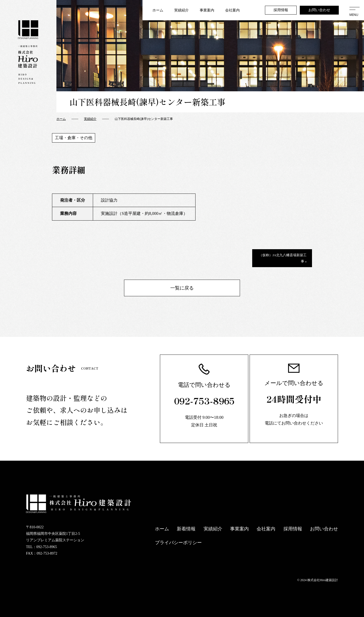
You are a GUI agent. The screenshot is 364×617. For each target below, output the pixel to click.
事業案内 (207, 10)
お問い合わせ (319, 10)
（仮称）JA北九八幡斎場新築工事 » (283, 258)
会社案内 (232, 10)
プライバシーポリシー (178, 543)
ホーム (158, 10)
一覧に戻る (182, 288)
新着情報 (186, 529)
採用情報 (281, 10)
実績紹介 (181, 10)
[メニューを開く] (354, 10)
